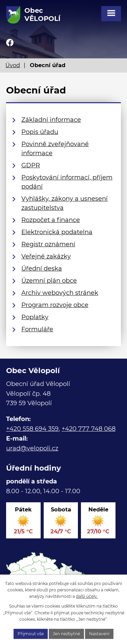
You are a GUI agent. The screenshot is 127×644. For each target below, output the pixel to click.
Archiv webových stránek (60, 293)
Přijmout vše (31, 634)
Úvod (13, 65)
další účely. (87, 596)
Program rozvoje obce (55, 305)
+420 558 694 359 (32, 429)
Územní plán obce (49, 281)
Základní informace (51, 120)
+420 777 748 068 (89, 429)
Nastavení (99, 634)
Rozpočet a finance (51, 220)
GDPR (31, 165)
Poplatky (35, 317)
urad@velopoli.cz (32, 448)
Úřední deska (42, 269)
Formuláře (37, 329)
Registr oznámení (48, 244)
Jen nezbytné (66, 634)
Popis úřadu (40, 132)
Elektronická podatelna (57, 232)
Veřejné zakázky (46, 256)
